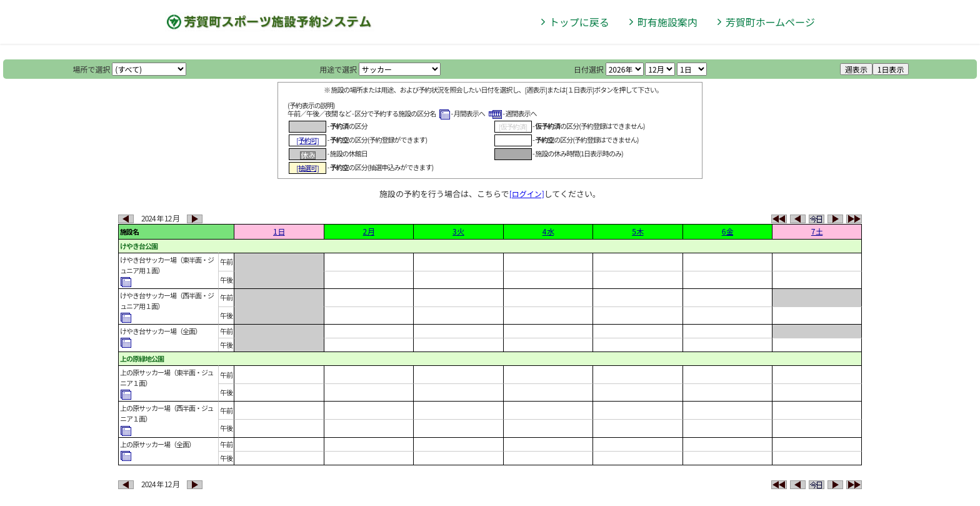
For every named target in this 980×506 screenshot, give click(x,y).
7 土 (817, 231)
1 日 (279, 231)
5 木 (637, 231)
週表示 (856, 69)
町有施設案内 (667, 22)
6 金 (727, 231)
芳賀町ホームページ (770, 22)
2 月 (369, 231)
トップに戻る (579, 22)
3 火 (458, 231)
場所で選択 (92, 69)
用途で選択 (338, 69)
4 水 (548, 231)
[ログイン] (527, 194)
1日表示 (891, 69)
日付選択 (589, 69)
